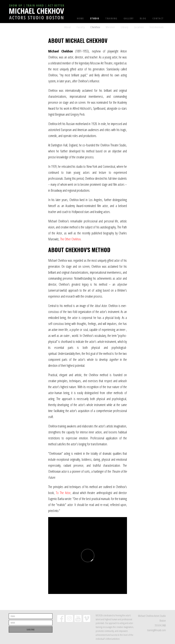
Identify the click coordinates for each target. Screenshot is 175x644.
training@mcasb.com (156, 630)
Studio (95, 18)
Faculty (81, 27)
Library (125, 27)
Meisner (110, 27)
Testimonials (157, 27)
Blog (143, 18)
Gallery (129, 18)
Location (139, 27)
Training (111, 18)
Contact (158, 18)
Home (80, 18)
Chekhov (95, 27)
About (68, 27)
